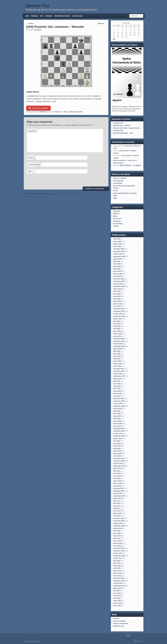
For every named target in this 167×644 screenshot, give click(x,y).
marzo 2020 (117, 421)
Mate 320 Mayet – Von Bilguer (130, 165)
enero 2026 (117, 246)
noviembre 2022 (119, 341)
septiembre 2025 (119, 256)
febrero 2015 (118, 573)
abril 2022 (117, 359)
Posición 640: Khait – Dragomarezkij (126, 128)
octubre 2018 (118, 463)
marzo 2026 (117, 241)
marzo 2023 (117, 331)
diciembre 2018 (119, 458)
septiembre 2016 (119, 526)
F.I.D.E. (116, 191)
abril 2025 (117, 269)
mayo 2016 (117, 536)
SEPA (115, 196)
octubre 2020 (118, 404)
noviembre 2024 (119, 281)
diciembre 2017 (119, 488)
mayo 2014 (117, 596)
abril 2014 (117, 598)
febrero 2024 (118, 304)
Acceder (116, 618)
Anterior (30, 23)
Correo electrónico (34, 165)
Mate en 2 (117, 214)
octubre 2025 (118, 254)
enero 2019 (117, 456)
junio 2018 (117, 473)
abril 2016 (117, 538)
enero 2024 (117, 306)
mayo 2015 (117, 566)
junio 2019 (117, 443)
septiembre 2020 (119, 406)
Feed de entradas (119, 621)
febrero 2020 (118, 424)
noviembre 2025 (119, 251)
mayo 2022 (117, 356)
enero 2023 (117, 336)
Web (30, 171)
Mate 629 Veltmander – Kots (123, 133)
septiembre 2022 (119, 346)
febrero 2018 (118, 483)
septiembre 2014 (119, 586)
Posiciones (34, 16)
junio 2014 (117, 593)
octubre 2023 (118, 314)
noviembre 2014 (119, 581)
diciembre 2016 (119, 518)
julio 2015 (117, 561)
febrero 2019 (118, 453)
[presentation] (44, 180)
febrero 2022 (118, 364)
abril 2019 (117, 448)
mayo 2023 (117, 326)
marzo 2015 (117, 571)
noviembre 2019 (119, 431)
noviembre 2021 (119, 371)
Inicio (27, 16)
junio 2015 (117, 563)
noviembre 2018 (119, 461)
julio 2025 (117, 261)
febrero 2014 (118, 603)
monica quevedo (119, 160)
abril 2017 (117, 508)
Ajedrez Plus (37, 6)
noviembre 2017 (119, 491)
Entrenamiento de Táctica (62, 16)
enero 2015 (117, 576)
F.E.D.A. (116, 188)
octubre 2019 (118, 433)
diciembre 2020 (119, 399)
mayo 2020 (117, 416)
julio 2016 (117, 531)
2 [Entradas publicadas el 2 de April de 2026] (126, 28)
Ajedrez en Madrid (120, 178)
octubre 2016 (118, 523)
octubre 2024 (118, 284)
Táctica (116, 226)
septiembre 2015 (119, 556)
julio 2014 (117, 591)
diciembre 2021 (119, 369)
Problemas (49, 16)
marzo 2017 (117, 511)
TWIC (115, 198)
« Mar (114, 39)
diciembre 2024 (119, 279)
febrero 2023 (118, 334)
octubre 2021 (118, 374)
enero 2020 (117, 426)
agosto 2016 (118, 528)
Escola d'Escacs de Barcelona (124, 186)
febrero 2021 (118, 394)
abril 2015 (117, 568)
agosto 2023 (118, 319)
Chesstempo (118, 183)
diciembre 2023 (119, 309)
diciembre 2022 (119, 339)
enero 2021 (117, 396)
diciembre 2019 (119, 429)
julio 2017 (117, 501)
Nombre (32, 158)
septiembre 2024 (119, 286)
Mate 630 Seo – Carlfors (122, 125)
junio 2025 (117, 264)
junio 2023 (117, 324)
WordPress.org (119, 626)
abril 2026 (117, 239)
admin (66, 112)
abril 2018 (117, 478)
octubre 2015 (118, 553)
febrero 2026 (118, 244)
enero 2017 (117, 516)
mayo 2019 (117, 446)
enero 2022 (117, 366)
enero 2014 (117, 606)
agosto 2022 (118, 349)
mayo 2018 (117, 476)
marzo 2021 (117, 391)
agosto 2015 (118, 558)
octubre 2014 (118, 583)
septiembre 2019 (119, 436)
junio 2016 (117, 533)
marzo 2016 (117, 541)
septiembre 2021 (119, 376)
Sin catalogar (118, 224)
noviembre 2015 (119, 551)
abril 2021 (117, 389)
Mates (42, 16)
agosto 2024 (118, 289)
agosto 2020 (118, 409)
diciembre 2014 (119, 578)
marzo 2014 (117, 601)
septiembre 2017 (119, 496)
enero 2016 (117, 546)
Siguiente (102, 23)
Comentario (33, 131)
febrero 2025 (118, 274)
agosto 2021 (118, 379)
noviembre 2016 (119, 521)
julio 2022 (117, 351)
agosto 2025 (118, 259)
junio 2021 (117, 384)
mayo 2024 (117, 296)
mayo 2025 (117, 266)
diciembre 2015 (119, 548)
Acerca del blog (77, 16)
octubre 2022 (118, 344)
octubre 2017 (118, 493)
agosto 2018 (118, 468)
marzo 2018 (117, 481)
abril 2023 (117, 329)
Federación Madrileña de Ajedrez (125, 193)
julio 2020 (117, 411)
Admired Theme (138, 641)
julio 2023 (117, 321)
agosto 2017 (118, 498)
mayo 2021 (117, 386)
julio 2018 (117, 471)
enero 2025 (117, 276)
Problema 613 (118, 130)
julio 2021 (117, 381)
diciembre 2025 (119, 249)
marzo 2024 (117, 301)
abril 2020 (117, 419)
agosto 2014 (118, 588)
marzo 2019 (117, 451)
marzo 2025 (117, 271)
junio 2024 (117, 294)
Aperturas (117, 211)
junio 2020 (117, 414)
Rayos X (58, 112)
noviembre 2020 (119, 401)
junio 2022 (117, 354)
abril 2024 (117, 299)
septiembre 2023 (119, 316)
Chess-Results (118, 181)
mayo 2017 (117, 506)
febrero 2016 (118, 543)
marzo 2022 (117, 361)
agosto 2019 (118, 438)
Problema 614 (118, 123)
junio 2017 (117, 503)
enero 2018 (117, 486)
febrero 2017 (118, 513)
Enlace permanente (76, 112)
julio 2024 (117, 291)
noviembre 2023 (119, 311)
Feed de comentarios (121, 623)
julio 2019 (117, 441)
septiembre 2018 (119, 466)
